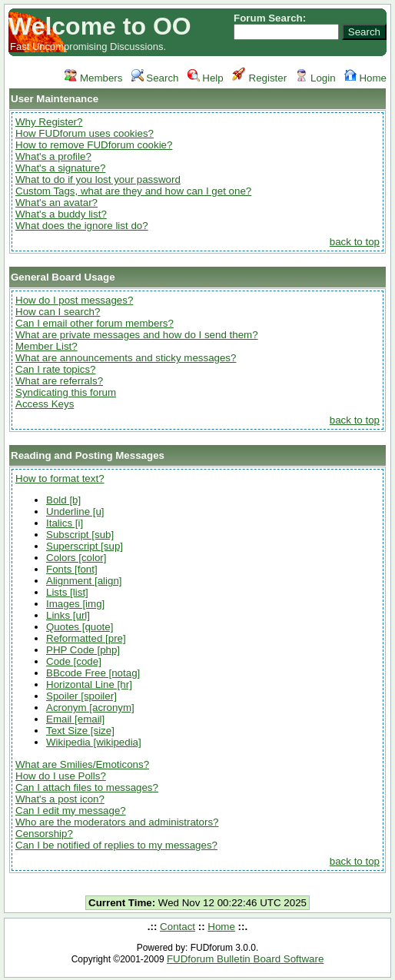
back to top (355, 242)
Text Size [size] (80, 731)
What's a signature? (60, 168)
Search (155, 78)
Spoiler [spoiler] (81, 696)
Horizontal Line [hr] (89, 684)
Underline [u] (75, 512)
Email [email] (75, 719)
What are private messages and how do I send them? (137, 335)
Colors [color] (76, 558)
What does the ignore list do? (82, 226)
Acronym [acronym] (90, 708)
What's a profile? (53, 156)
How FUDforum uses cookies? (85, 133)
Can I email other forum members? (95, 323)
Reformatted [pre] (86, 638)
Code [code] (74, 661)
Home (365, 78)
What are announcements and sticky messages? (126, 358)
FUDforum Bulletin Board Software (245, 959)
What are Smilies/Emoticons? (82, 764)
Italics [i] (65, 523)
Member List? (46, 346)
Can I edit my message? (71, 811)
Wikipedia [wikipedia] (94, 742)
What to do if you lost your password (98, 179)
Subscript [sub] (80, 535)
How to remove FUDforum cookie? (94, 145)
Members (93, 78)
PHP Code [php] (83, 650)
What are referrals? (59, 381)
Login (315, 78)
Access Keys (45, 404)
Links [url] (68, 615)
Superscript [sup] (85, 546)
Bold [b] (63, 500)
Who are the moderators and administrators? (117, 822)
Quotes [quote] (80, 627)
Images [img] (75, 604)
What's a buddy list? (61, 214)
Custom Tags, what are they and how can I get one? (133, 191)
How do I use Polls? (61, 776)
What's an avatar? (56, 203)
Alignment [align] (84, 581)
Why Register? (49, 122)
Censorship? (44, 834)
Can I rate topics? (55, 369)
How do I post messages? (74, 300)
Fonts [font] (72, 569)
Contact (178, 927)
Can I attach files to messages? (87, 787)
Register (259, 78)
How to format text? (60, 478)
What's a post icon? (60, 799)
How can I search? (58, 312)
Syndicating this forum (66, 392)
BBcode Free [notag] (93, 673)
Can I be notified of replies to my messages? (116, 845)
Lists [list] (67, 592)
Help (206, 78)
